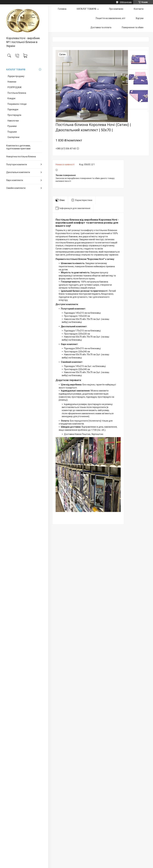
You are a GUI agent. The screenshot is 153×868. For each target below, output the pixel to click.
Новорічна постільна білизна (21, 157)
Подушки (12, 132)
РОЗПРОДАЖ (15, 87)
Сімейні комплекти (16, 188)
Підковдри (13, 109)
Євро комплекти (15, 180)
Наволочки (13, 121)
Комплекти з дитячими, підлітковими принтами (18, 147)
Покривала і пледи (17, 104)
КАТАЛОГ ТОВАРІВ (16, 70)
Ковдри (11, 98)
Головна (62, 9)
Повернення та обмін (133, 27)
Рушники (12, 126)
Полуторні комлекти (17, 164)
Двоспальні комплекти (18, 172)
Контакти (139, 9)
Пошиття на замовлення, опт (111, 18)
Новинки (12, 82)
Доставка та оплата (101, 27)
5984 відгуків (126, 2)
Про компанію (116, 9)
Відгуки (140, 18)
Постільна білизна (17, 93)
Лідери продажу (16, 76)
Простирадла (14, 115)
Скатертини (13, 137)
